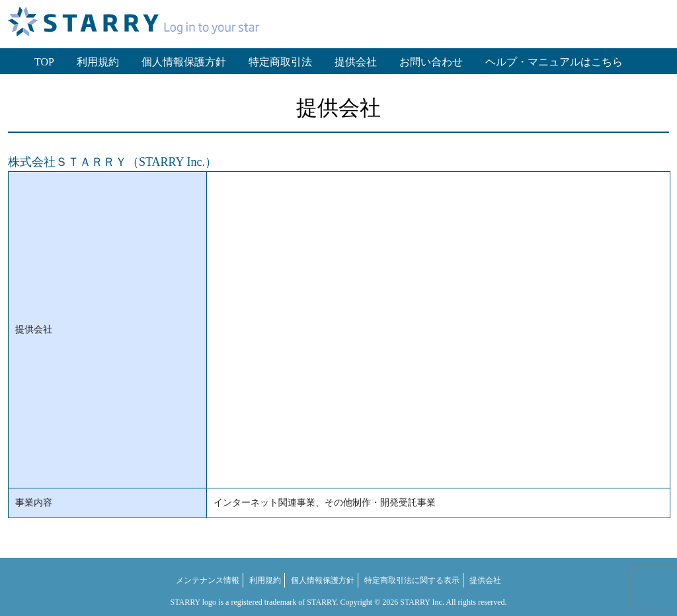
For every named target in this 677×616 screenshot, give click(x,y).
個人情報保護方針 (184, 62)
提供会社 (356, 62)
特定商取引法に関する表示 (412, 580)
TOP (44, 62)
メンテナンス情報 (208, 580)
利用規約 (98, 62)
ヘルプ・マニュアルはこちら (554, 62)
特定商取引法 (280, 62)
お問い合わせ (431, 62)
